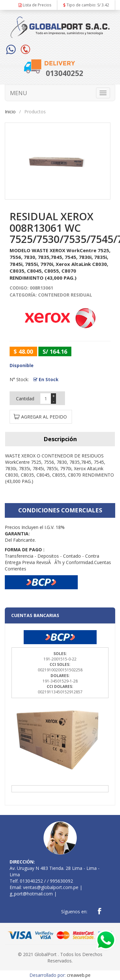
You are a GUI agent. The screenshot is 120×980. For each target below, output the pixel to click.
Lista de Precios (35, 5)
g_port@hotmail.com (31, 894)
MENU (19, 93)
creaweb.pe (79, 975)
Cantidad (25, 399)
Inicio (10, 112)
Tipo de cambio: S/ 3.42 (86, 5)
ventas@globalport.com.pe (51, 887)
